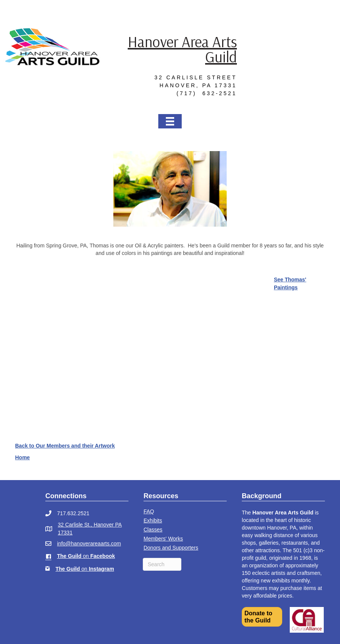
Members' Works (163, 539)
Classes (153, 530)
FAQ (149, 511)
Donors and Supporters (171, 548)
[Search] (162, 564)
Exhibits (153, 520)
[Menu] (170, 121)
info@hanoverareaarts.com (89, 544)
